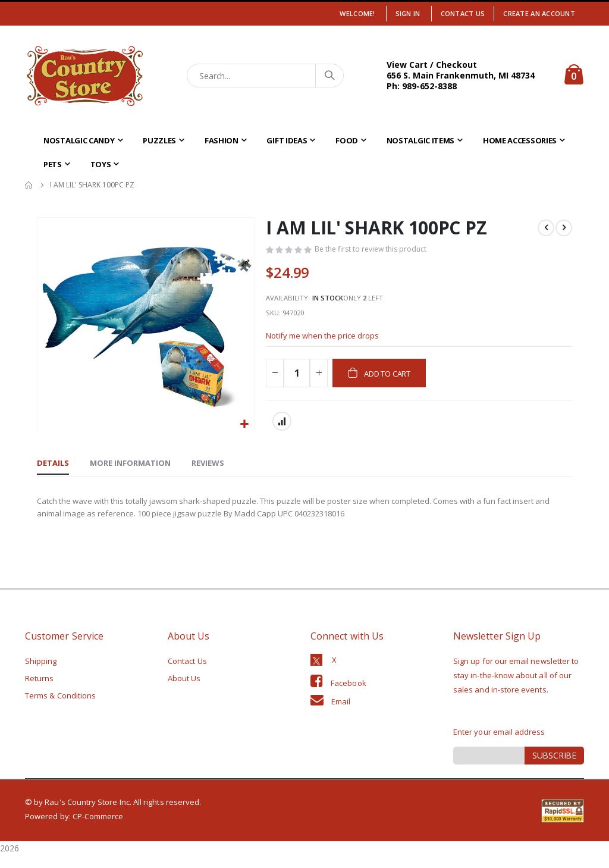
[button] (244, 424)
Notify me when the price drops (327, 344)
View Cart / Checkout (432, 65)
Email (341, 714)
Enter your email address (499, 744)
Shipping (41, 673)
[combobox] (266, 76)
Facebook (349, 695)
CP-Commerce (98, 829)
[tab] (53, 474)
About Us (184, 691)
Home (29, 185)
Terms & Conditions (60, 708)
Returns (39, 691)
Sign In (408, 13)
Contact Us (463, 13)
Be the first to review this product (374, 250)
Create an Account (539, 13)
